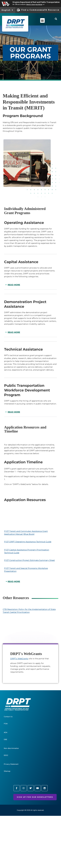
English (8, 10)
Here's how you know (34, 4)
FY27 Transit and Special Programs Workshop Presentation (26, 570)
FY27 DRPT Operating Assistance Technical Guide (28, 542)
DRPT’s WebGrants (19, 659)
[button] (42, 20)
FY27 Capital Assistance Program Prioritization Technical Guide (27, 551)
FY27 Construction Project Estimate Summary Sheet (29, 560)
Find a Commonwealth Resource (38, 10)
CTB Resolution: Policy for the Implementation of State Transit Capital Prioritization (29, 611)
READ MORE (14, 285)
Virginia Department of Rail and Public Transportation (36, 2)
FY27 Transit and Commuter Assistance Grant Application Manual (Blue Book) (26, 533)
